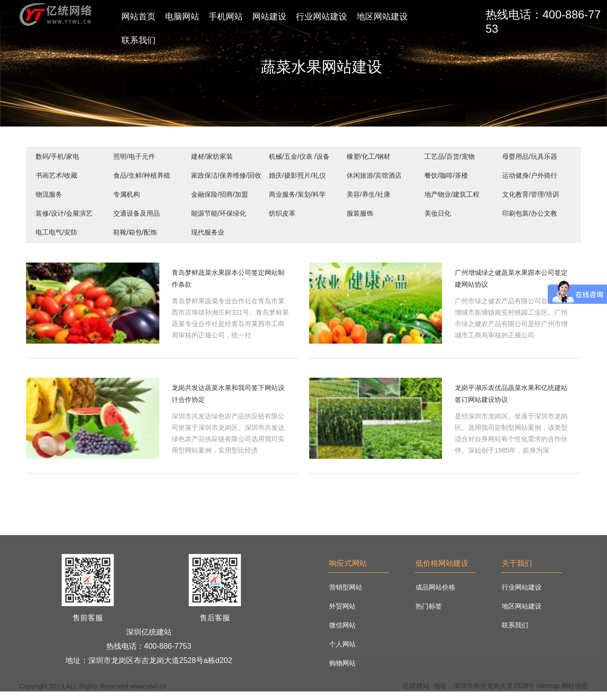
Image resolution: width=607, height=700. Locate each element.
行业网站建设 (322, 17)
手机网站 (226, 17)
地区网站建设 (382, 17)
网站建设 (269, 17)
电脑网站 (182, 17)
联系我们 (138, 40)
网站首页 (138, 17)
